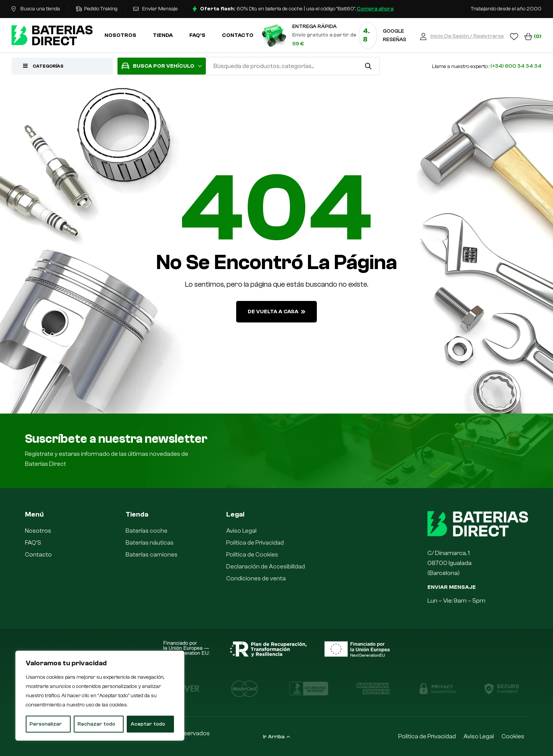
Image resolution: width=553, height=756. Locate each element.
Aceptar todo (148, 724)
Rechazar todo (96, 724)
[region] (100, 696)
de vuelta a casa (276, 312)
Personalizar (46, 724)
